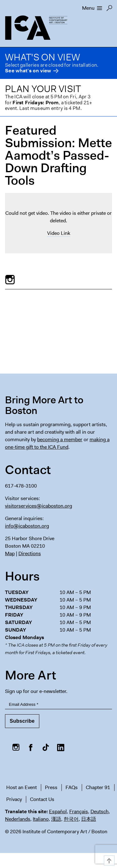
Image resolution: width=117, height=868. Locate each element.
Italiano (41, 819)
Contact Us (42, 799)
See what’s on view (28, 71)
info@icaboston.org (27, 526)
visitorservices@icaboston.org (39, 506)
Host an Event (22, 787)
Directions (30, 553)
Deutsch (100, 811)
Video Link (59, 233)
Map (10, 553)
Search (109, 10)
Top (108, 859)
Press (51, 787)
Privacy (14, 799)
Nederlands (18, 819)
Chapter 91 (98, 787)
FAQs (72, 787)
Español (58, 811)
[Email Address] (58, 705)
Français (79, 811)
